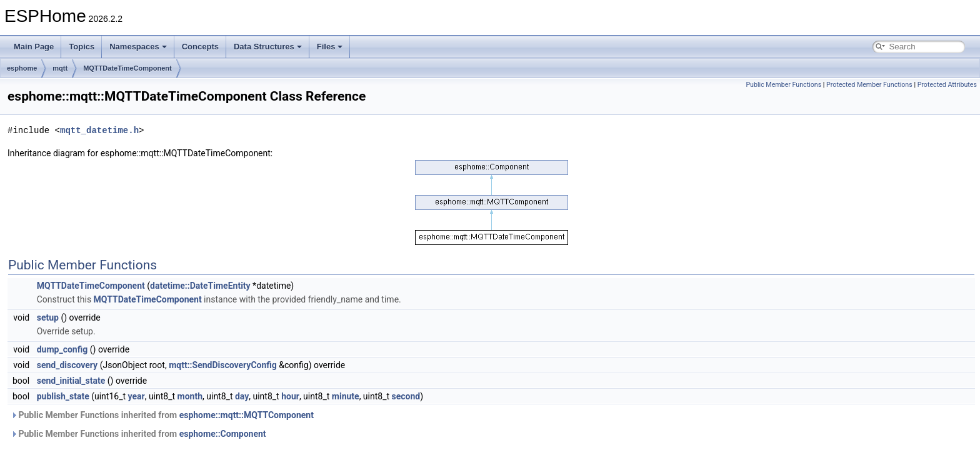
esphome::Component (223, 434)
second (406, 396)
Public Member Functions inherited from (162, 415)
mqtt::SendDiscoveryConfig (223, 365)
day (242, 396)
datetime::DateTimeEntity (200, 286)
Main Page (34, 47)
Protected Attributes (947, 85)
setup (48, 317)
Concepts (200, 47)
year (137, 396)
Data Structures (268, 47)
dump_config (62, 349)
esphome (22, 68)
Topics (82, 47)
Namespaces (138, 47)
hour (290, 396)
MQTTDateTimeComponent (127, 68)
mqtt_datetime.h (99, 130)
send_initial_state (71, 381)
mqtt (60, 68)
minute (346, 396)
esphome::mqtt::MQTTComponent (247, 415)
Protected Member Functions (869, 85)
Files (330, 47)
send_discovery (67, 365)
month (190, 396)
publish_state (63, 396)
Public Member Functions (783, 85)
